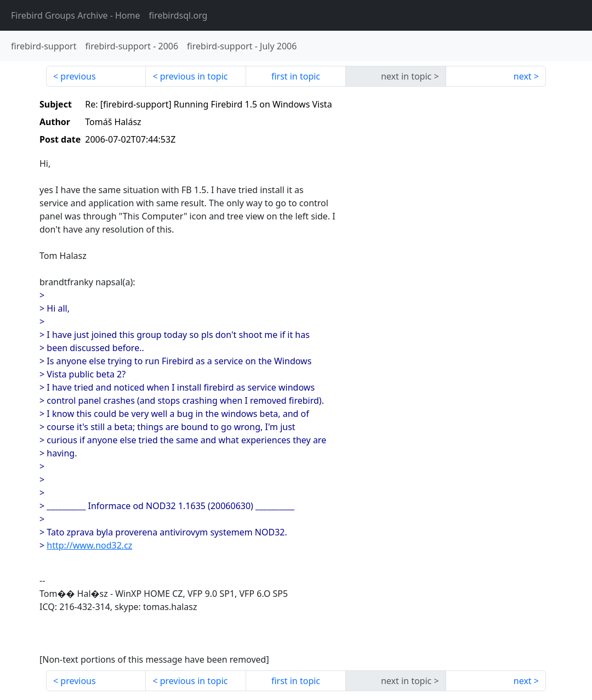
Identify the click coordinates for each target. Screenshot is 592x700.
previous (78, 76)
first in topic (296, 76)
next (523, 76)
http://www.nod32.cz (89, 545)
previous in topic (194, 76)
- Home (76, 15)
